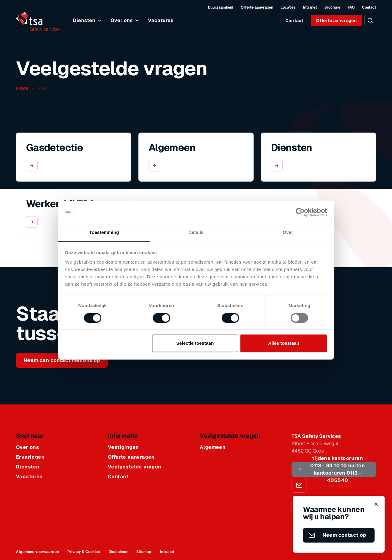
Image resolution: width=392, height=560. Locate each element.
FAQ (351, 7)
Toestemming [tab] (104, 233)
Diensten (88, 21)
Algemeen (213, 447)
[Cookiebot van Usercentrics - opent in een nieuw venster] (300, 212)
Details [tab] (196, 233)
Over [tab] (288, 233)
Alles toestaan (284, 343)
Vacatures (161, 20)
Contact (369, 7)
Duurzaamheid (221, 7)
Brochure (332, 7)
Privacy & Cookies (84, 552)
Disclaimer (118, 552)
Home (23, 88)
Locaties (288, 7)
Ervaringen (30, 457)
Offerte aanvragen (257, 7)
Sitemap (144, 552)
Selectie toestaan (195, 343)
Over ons (126, 21)
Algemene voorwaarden (37, 552)
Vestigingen (123, 447)
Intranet (310, 7)
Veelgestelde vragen (135, 467)
